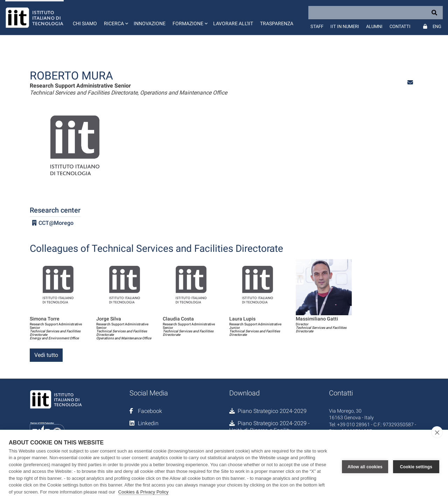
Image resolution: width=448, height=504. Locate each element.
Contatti (400, 26)
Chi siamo (85, 23)
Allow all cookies (365, 467)
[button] (115, 18)
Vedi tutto (46, 355)
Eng (437, 26)
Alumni (374, 26)
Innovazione (150, 23)
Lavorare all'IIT (233, 23)
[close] (437, 432)
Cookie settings (416, 467)
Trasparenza (277, 23)
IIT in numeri (345, 26)
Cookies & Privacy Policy (143, 492)
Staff (317, 26)
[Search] (376, 13)
